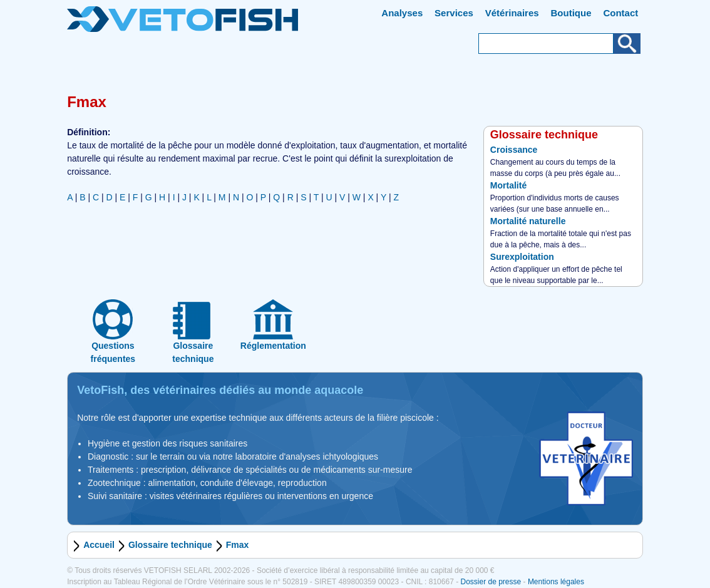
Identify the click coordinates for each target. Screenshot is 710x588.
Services (454, 13)
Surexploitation (522, 257)
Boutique (571, 13)
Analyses (402, 13)
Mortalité (508, 185)
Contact (620, 13)
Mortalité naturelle (528, 221)
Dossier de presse (491, 582)
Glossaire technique (170, 545)
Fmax (238, 545)
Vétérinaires (512, 13)
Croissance (514, 150)
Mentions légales (556, 582)
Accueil (99, 545)
